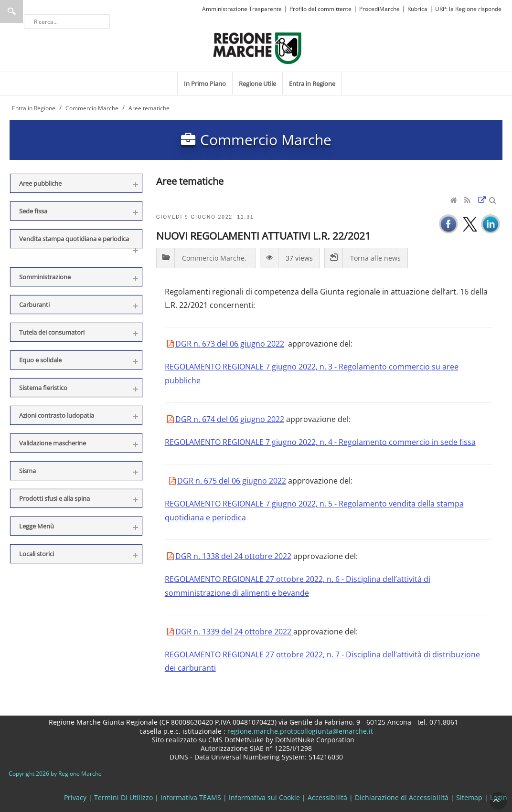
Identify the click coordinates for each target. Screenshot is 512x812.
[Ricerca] (67, 21)
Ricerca (11, 11)
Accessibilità (327, 797)
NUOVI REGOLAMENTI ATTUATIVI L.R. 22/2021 (263, 236)
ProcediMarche (379, 9)
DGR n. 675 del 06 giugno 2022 (232, 481)
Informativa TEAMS (191, 797)
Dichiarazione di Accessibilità (402, 797)
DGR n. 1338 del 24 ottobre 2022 (233, 556)
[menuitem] (205, 84)
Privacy (75, 797)
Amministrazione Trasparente (242, 9)
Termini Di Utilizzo (123, 797)
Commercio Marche (213, 258)
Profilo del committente (320, 9)
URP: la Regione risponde (468, 9)
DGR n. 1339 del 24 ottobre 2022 (234, 632)
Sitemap (469, 797)
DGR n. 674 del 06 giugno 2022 (230, 419)
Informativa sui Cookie (264, 797)
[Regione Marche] (257, 47)
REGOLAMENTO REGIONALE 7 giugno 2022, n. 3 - (252, 367)
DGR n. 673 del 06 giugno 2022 (230, 344)
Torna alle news (375, 258)
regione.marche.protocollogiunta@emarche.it (299, 731)
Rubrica (417, 9)
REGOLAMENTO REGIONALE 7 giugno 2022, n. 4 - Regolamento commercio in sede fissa (320, 442)
